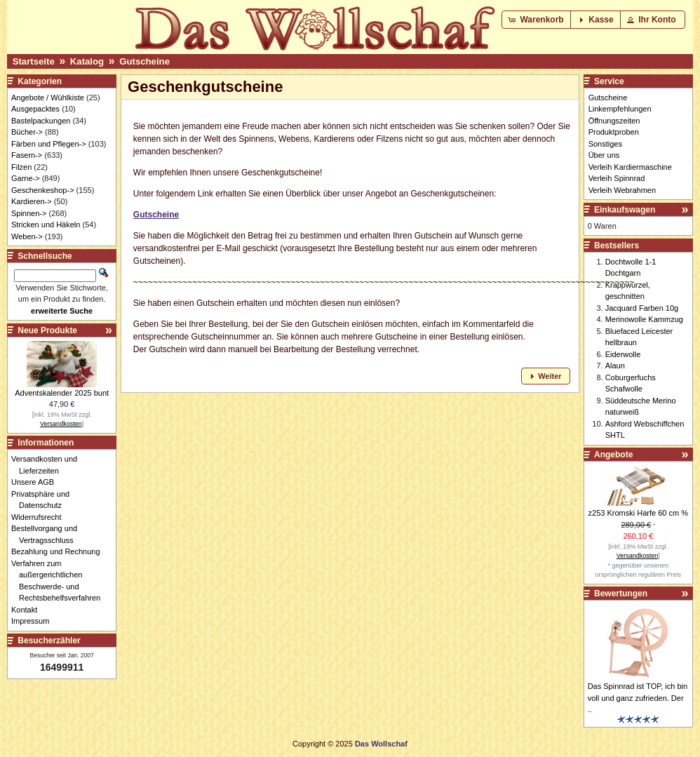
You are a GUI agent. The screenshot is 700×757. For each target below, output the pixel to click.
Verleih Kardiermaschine (630, 167)
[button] (537, 20)
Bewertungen (621, 594)
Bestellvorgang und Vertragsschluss (48, 534)
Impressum (34, 621)
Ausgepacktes (35, 109)
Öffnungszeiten (614, 121)
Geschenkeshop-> (43, 190)
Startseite (34, 61)
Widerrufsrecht (40, 517)
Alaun (615, 366)
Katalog (87, 61)
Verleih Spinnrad (617, 178)
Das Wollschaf (381, 744)
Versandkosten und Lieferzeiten (48, 465)
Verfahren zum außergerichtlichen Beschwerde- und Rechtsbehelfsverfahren (60, 581)
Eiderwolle (623, 354)
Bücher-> (27, 132)
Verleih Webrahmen (622, 190)
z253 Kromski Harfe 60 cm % (638, 513)
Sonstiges (605, 144)
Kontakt (28, 610)
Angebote (613, 455)
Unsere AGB (36, 482)
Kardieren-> (32, 201)
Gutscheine (144, 61)
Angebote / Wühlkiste (48, 98)
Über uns (604, 155)
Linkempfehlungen (620, 109)
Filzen (21, 167)
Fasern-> (27, 155)
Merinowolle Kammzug (644, 319)
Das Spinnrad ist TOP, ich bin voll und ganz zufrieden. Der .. (638, 698)
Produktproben (614, 132)
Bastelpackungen (41, 121)
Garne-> (26, 178)
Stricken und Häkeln (46, 225)
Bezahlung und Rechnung (60, 551)
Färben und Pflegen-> (49, 144)
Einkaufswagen (625, 210)
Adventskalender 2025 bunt (62, 393)
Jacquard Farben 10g (642, 308)
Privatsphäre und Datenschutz (44, 500)
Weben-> (27, 236)
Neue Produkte (47, 330)
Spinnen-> (29, 213)
